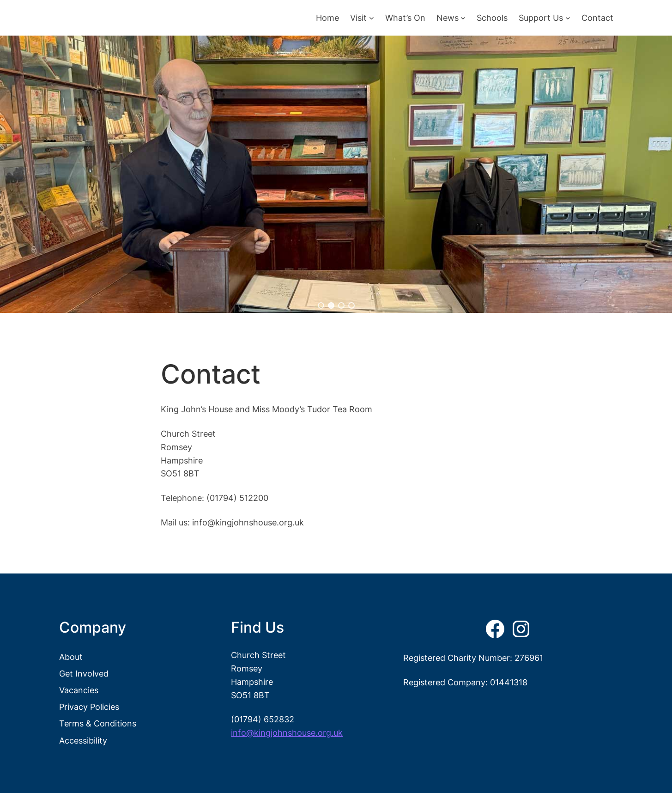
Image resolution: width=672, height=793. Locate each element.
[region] (336, 174)
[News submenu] (463, 18)
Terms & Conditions (98, 723)
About (71, 657)
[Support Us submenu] (568, 18)
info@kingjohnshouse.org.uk (287, 732)
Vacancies (79, 690)
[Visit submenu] (372, 18)
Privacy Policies (89, 707)
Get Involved (84, 673)
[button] (321, 305)
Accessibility (83, 740)
